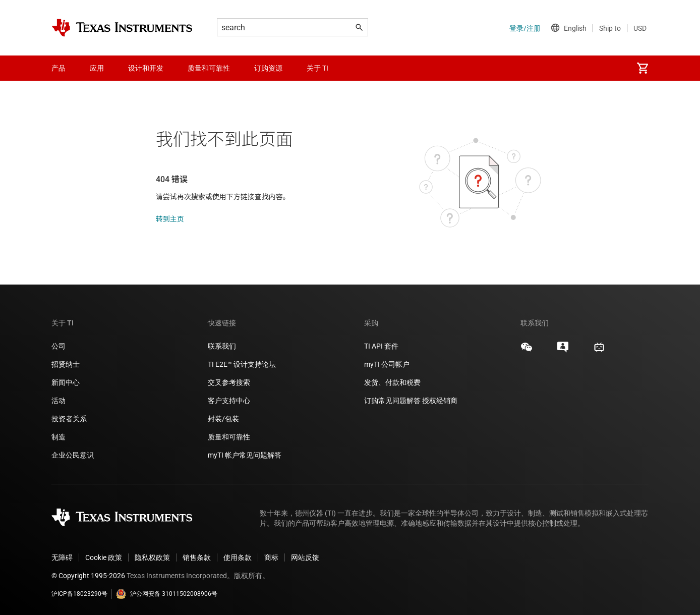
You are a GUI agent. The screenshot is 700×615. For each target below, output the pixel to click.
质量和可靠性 (230, 437)
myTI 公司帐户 (387, 364)
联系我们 (222, 346)
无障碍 (62, 557)
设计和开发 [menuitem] (146, 68)
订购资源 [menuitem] (268, 68)
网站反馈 (305, 557)
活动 (59, 401)
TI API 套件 (381, 346)
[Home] (122, 28)
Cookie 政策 (104, 557)
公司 (59, 346)
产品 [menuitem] (59, 68)
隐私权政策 (152, 557)
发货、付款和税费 (392, 382)
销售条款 (197, 557)
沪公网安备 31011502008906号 (167, 594)
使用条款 (238, 557)
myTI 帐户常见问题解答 (245, 455)
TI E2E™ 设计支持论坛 (242, 364)
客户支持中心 (229, 401)
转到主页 (170, 219)
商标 (271, 557)
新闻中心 (66, 382)
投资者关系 (69, 419)
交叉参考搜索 (229, 382)
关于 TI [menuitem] (317, 68)
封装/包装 (223, 419)
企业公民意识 (73, 455)
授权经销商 (440, 401)
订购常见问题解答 (392, 401)
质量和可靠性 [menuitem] (209, 68)
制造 (59, 437)
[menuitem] (643, 68)
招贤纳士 (66, 364)
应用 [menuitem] (97, 68)
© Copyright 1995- (88, 576)
